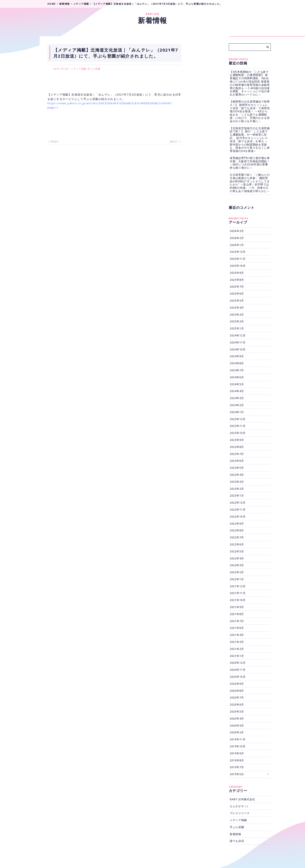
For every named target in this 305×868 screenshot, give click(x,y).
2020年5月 (237, 711)
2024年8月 (237, 363)
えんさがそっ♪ (239, 806)
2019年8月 (237, 760)
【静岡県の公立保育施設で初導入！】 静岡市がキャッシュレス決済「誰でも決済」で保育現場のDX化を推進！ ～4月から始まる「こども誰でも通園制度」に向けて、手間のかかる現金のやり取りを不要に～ (250, 111)
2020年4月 (237, 718)
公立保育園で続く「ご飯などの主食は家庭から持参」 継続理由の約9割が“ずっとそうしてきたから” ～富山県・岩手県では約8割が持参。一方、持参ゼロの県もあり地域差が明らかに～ (250, 183)
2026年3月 (237, 231)
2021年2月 (237, 649)
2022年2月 (237, 572)
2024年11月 (238, 342)
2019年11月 (238, 739)
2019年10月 (238, 746)
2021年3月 (237, 642)
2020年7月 (237, 697)
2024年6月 (237, 377)
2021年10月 (238, 600)
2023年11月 (238, 426)
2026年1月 (237, 245)
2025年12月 (238, 252)
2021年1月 (237, 656)
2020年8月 (237, 691)
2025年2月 (237, 321)
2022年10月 (238, 516)
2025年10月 (238, 266)
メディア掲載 (79, 69)
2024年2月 (237, 405)
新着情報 (235, 834)
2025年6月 (237, 294)
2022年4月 (237, 558)
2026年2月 (237, 238)
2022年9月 (237, 524)
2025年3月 (237, 315)
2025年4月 (237, 308)
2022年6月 (237, 544)
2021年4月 (237, 635)
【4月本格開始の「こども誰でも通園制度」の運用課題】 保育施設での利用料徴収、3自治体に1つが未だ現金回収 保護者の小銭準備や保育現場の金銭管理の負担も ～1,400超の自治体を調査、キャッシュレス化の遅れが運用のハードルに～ (250, 83)
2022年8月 (237, 530)
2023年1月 (237, 495)
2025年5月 (237, 301)
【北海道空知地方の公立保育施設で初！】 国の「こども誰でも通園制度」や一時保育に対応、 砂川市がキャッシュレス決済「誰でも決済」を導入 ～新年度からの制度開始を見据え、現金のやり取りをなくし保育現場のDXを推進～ (250, 140)
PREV (55, 142)
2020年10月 (238, 677)
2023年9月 (237, 440)
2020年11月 (238, 670)
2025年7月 (237, 287)
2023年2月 (237, 489)
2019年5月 (237, 774)
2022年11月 (238, 509)
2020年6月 (237, 704)
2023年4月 (237, 475)
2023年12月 (238, 419)
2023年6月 (237, 461)
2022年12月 (238, 502)
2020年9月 (237, 684)
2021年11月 (238, 593)
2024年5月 (237, 384)
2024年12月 (238, 335)
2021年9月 (237, 607)
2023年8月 (237, 447)
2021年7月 (237, 621)
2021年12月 (238, 586)
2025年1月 (237, 328)
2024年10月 (238, 349)
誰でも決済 (237, 841)
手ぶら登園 (94, 69)
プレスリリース (240, 813)
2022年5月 (237, 551)
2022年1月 (237, 579)
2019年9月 (237, 753)
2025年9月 (237, 273)
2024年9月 (237, 356)
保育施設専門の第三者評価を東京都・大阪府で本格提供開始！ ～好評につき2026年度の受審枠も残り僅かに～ (250, 163)
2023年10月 (238, 433)
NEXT (174, 142)
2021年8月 (237, 614)
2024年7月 (237, 370)
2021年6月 (237, 628)
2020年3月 (237, 725)
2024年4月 (237, 391)
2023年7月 (237, 454)
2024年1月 (237, 412)
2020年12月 (238, 663)
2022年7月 (237, 537)
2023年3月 (237, 482)
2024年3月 (237, 398)
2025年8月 (237, 280)
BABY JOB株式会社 (242, 799)
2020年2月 (237, 732)
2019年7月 (237, 767)
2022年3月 (237, 565)
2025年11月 (238, 259)
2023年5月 (237, 468)
